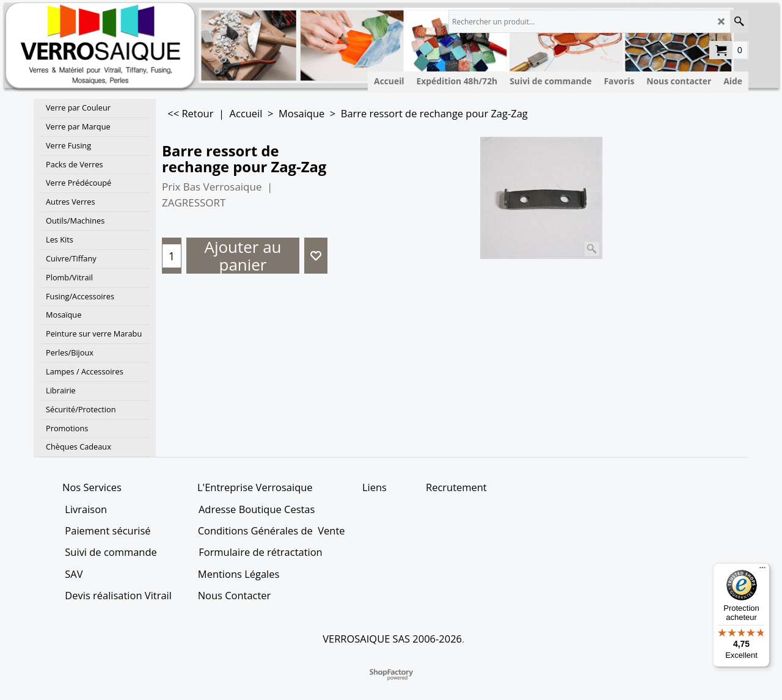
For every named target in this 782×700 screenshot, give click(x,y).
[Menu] (762, 571)
